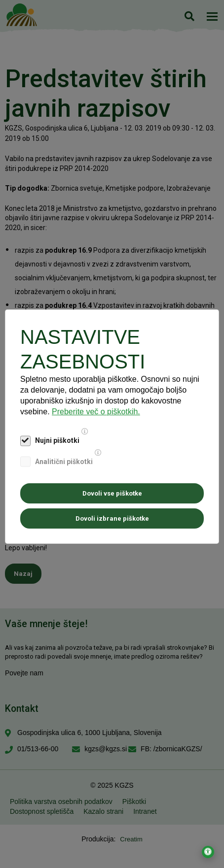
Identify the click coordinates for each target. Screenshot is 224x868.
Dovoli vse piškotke (112, 493)
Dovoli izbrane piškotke (112, 518)
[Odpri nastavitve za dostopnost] (208, 852)
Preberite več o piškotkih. (96, 412)
